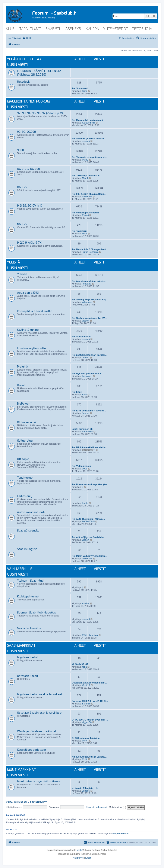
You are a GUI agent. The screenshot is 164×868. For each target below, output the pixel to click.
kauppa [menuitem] (92, 29)
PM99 (85, 160)
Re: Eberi (77, 392)
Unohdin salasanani (97, 807)
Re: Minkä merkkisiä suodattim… (90, 447)
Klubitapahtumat (28, 596)
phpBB (80, 850)
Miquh (85, 178)
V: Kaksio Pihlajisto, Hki (85, 788)
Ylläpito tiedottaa (24, 59)
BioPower (23, 404)
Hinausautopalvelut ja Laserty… (90, 757)
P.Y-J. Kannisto (90, 635)
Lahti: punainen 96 (82, 429)
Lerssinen (87, 376)
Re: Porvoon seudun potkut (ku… (90, 484)
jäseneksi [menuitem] (73, 29)
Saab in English (27, 549)
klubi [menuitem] (11, 29)
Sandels (86, 704)
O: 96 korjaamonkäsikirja (86, 738)
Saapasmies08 (120, 834)
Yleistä (14, 262)
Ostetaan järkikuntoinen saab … (90, 683)
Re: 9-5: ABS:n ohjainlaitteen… (89, 194)
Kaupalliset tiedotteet (32, 750)
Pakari (85, 215)
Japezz (86, 413)
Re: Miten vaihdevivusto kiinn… (89, 556)
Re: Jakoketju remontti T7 (86, 176)
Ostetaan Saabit (28, 676)
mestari (86, 141)
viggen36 (87, 722)
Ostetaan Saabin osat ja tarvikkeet (40, 713)
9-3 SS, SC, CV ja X (29, 206)
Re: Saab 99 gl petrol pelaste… (89, 138)
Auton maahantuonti (31, 512)
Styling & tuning (28, 330)
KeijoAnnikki (88, 123)
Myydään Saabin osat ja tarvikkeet (40, 694)
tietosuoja (142, 29)
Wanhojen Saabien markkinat (37, 731)
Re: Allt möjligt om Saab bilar (88, 537)
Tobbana (86, 284)
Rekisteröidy (38, 802)
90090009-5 (88, 521)
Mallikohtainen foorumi (29, 101)
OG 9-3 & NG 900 (29, 169)
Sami (85, 91)
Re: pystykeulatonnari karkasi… (90, 355)
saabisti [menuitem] (53, 29)
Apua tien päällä (28, 293)
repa (84, 667)
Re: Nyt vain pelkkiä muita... (87, 374)
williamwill (87, 558)
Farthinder (87, 432)
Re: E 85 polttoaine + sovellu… (89, 411)
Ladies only (25, 496)
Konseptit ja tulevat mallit (34, 311)
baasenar (87, 197)
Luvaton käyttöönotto (31, 348)
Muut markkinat (21, 770)
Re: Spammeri (80, 88)
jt (83, 487)
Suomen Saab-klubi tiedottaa (37, 613)
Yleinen (22, 274)
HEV (84, 234)
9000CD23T (88, 450)
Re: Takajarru (79, 231)
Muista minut (117, 807)
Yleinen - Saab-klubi (31, 581)
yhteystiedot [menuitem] (116, 29)
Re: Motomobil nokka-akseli (87, 120)
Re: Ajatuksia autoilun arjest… (89, 281)
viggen (85, 321)
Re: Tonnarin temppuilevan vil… (90, 157)
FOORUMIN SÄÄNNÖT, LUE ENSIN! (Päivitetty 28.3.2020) (39, 73)
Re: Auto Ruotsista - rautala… (88, 519)
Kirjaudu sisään (16, 802)
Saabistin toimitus (29, 628)
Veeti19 (86, 685)
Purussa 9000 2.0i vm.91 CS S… (90, 701)
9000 (20, 150)
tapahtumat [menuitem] (30, 29)
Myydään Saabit (27, 657)
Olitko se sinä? (27, 422)
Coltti (85, 759)
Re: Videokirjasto (81, 466)
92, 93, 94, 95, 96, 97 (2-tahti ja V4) (41, 113)
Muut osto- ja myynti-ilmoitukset (39, 781)
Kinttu (85, 503)
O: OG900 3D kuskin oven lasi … (90, 720)
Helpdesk (23, 82)
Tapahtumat (25, 478)
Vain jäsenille (20, 569)
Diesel (21, 385)
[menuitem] (27, 38)
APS (84, 395)
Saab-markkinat (21, 645)
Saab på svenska (28, 531)
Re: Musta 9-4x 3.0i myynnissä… (90, 249)
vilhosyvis (87, 302)
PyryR (85, 741)
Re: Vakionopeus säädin (85, 213)
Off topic (23, 459)
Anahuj (86, 603)
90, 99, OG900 (26, 132)
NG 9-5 (22, 224)
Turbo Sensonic (90, 252)
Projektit (23, 367)
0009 (85, 469)
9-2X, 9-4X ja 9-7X (29, 243)
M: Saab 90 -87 (80, 664)
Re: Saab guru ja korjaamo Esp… (90, 299)
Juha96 (86, 791)
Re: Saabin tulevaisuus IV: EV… (89, 318)
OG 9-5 (22, 187)
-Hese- (86, 357)
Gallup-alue (25, 441)
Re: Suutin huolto (82, 336)
